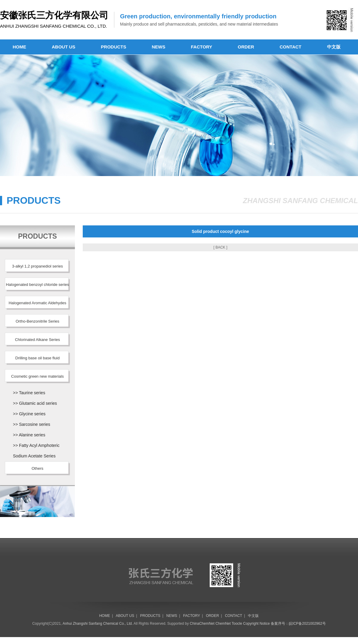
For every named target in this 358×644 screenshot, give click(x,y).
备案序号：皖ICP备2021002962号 (298, 624)
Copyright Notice (256, 624)
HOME (19, 47)
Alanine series (32, 435)
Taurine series (32, 393)
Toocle (237, 624)
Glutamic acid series (38, 403)
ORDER (246, 47)
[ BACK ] (220, 247)
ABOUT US (63, 47)
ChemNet (223, 624)
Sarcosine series (35, 424)
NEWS (159, 47)
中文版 (334, 47)
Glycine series (32, 414)
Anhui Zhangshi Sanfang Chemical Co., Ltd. (98, 624)
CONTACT (291, 47)
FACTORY (202, 47)
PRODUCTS (113, 47)
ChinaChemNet (202, 624)
